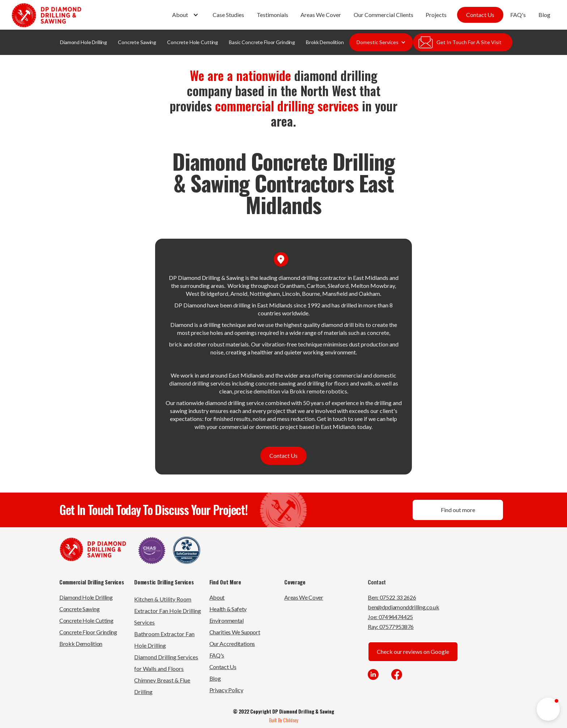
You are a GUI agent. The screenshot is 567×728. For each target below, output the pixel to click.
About (217, 597)
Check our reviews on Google (413, 652)
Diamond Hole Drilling (84, 42)
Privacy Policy (226, 690)
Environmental (227, 620)
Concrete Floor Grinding (88, 632)
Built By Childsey (284, 720)
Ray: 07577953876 (391, 627)
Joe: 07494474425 (390, 617)
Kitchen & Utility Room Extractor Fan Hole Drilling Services (168, 611)
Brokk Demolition (325, 42)
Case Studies (228, 15)
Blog (544, 15)
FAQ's (518, 15)
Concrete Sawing (137, 42)
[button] (186, 15)
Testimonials (272, 15)
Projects (436, 15)
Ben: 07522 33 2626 (392, 597)
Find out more (458, 510)
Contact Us (480, 15)
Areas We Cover (321, 15)
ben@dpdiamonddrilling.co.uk (403, 607)
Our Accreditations (232, 644)
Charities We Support (235, 632)
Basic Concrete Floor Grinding (262, 42)
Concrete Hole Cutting (193, 42)
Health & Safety (228, 609)
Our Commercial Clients (383, 15)
